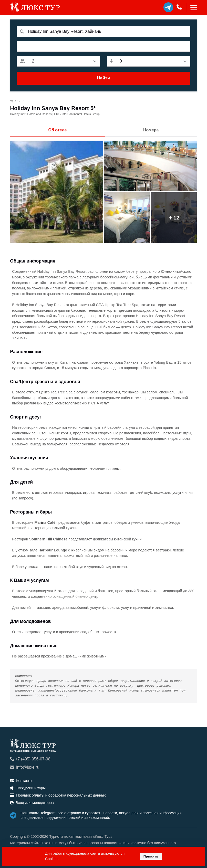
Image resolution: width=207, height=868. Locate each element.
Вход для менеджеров (32, 803)
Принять (151, 856)
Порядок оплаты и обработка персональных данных (58, 795)
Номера (151, 130)
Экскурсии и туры (28, 788)
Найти (103, 78)
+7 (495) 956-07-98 (30, 759)
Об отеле (58, 130)
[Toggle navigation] (192, 8)
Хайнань (19, 101)
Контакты (21, 781)
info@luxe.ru (25, 767)
